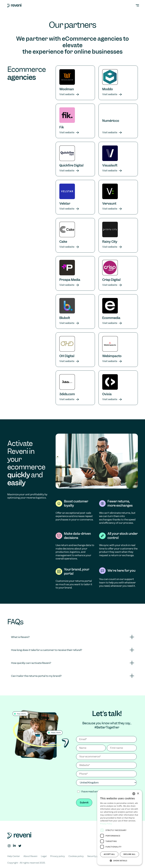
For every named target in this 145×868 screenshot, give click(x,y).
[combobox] (134, 794)
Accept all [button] (109, 854)
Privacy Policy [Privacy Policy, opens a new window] (106, 824)
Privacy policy (58, 856)
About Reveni (30, 856)
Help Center (14, 856)
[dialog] (120, 827)
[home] (14, 5)
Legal (44, 856)
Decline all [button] (129, 854)
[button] (135, 5)
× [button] (138, 794)
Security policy (95, 856)
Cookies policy (76, 856)
